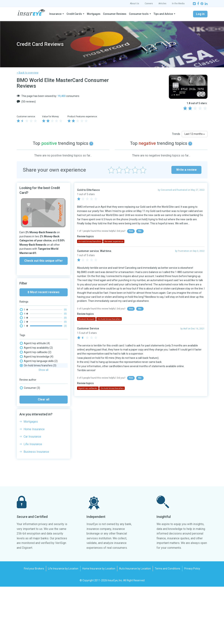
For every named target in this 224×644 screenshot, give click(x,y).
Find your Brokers (34, 626)
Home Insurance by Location (99, 626)
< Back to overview (28, 73)
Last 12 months (195, 134)
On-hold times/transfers (38, 397)
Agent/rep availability (36, 348)
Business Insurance (36, 509)
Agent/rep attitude (35, 343)
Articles (162, 4)
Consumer (30, 445)
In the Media (178, 4)
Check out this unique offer (44, 261)
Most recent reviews (44, 292)
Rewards (29, 410)
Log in (200, 14)
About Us (135, 4)
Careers (149, 4)
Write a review (186, 170)
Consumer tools (139, 14)
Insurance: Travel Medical (39, 388)
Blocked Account (34, 374)
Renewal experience (36, 405)
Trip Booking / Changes (37, 423)
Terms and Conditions (167, 626)
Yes (131, 231)
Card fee (29, 379)
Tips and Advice (163, 14)
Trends (176, 134)
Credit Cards (74, 14)
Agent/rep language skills (39, 361)
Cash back (30, 383)
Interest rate (31, 392)
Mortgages (94, 14)
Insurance (55, 14)
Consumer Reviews (115, 14)
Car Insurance (32, 494)
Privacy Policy (192, 626)
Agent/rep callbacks (36, 352)
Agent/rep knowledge (37, 357)
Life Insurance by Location (63, 626)
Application (30, 365)
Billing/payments (34, 370)
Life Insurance (33, 501)
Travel (27, 419)
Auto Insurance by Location (135, 626)
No (140, 231)
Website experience (35, 428)
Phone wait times (35, 401)
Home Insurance (34, 487)
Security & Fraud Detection (39, 414)
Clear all (44, 457)
